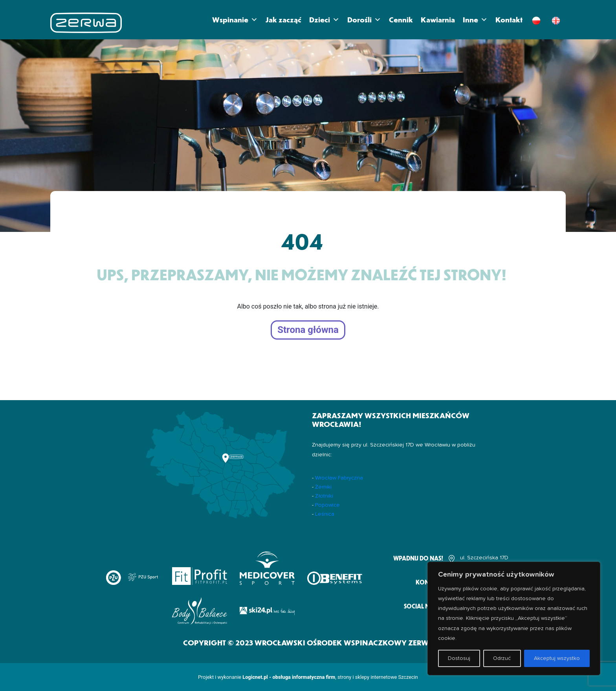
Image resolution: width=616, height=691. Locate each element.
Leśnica (325, 514)
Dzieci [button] (324, 20)
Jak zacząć (283, 19)
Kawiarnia (438, 19)
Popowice (327, 505)
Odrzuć (502, 658)
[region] (514, 618)
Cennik (401, 19)
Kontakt (509, 19)
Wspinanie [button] (235, 20)
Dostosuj (459, 658)
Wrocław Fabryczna (339, 478)
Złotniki (324, 496)
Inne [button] (475, 20)
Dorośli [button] (364, 20)
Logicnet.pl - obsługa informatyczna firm (289, 677)
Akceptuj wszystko (557, 658)
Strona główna (308, 330)
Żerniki (323, 487)
